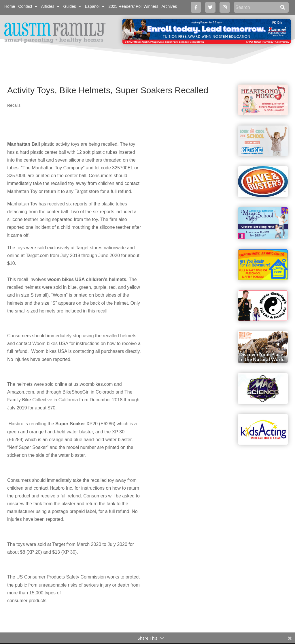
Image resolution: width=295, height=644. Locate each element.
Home (10, 6)
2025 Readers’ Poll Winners (133, 6)
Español (92, 6)
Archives (169, 6)
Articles (48, 6)
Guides (70, 6)
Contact (25, 6)
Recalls (14, 105)
